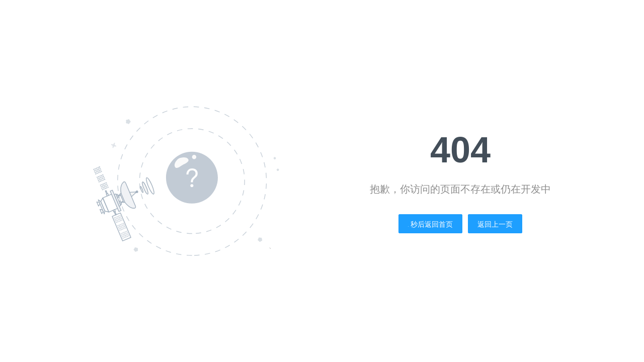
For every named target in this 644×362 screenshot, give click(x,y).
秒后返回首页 (430, 224)
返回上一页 (495, 224)
